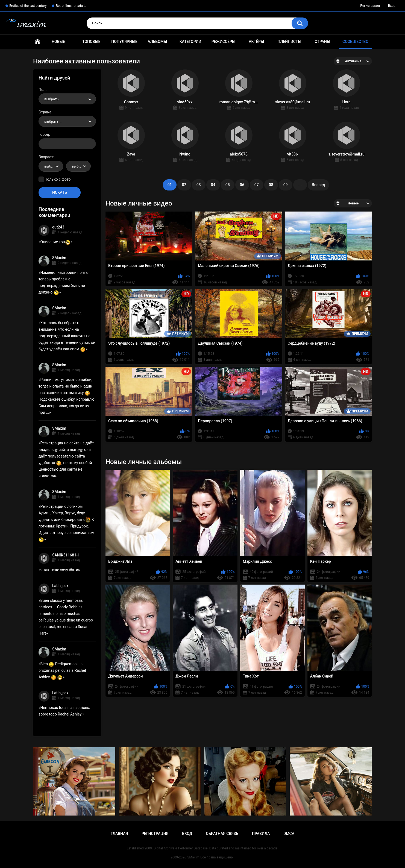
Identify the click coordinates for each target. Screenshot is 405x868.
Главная (37, 42)
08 (271, 185)
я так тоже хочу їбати (59, 570)
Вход (392, 6)
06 (242, 185)
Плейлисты (289, 42)
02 (184, 185)
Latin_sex (60, 586)
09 (286, 185)
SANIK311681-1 (66, 555)
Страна (45, 112)
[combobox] (67, 99)
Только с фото (58, 179)
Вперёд (318, 185)
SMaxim (59, 258)
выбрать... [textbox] (53, 99)
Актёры (256, 42)
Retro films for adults (71, 6)
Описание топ (55, 242)
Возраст (46, 157)
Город (44, 134)
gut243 (58, 227)
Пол (42, 90)
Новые (58, 42)
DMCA (289, 834)
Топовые (91, 42)
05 (228, 185)
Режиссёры (223, 42)
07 (257, 185)
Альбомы (157, 42)
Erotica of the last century (28, 6)
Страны (322, 42)
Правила (261, 834)
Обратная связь (222, 834)
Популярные (124, 42)
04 (213, 185)
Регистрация (370, 6)
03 (199, 185)
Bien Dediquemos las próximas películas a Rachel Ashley (62, 670)
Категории (190, 42)
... (300, 185)
